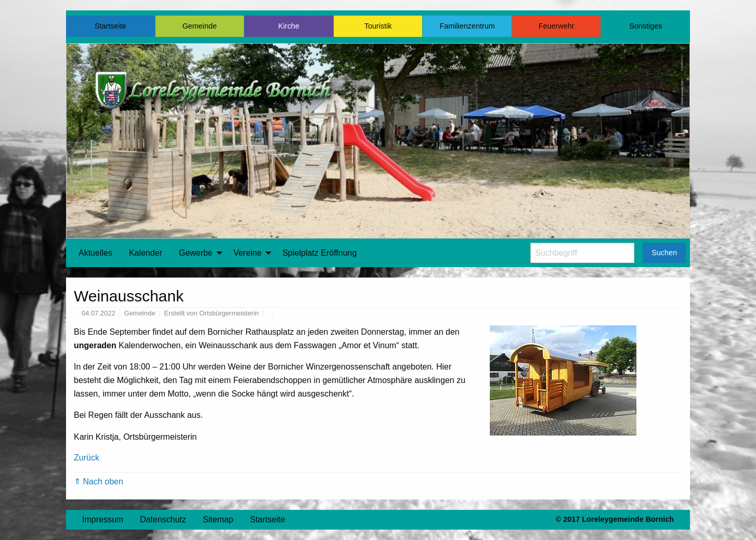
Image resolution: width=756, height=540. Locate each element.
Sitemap (218, 519)
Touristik (378, 26)
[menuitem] (95, 253)
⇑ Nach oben (99, 482)
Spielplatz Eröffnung (320, 253)
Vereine (247, 253)
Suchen (664, 253)
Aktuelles (95, 253)
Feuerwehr (557, 26)
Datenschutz (163, 519)
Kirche (289, 26)
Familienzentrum (467, 26)
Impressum (103, 519)
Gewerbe (196, 253)
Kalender (146, 253)
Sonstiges (646, 26)
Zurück (87, 458)
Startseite (110, 26)
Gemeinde (200, 26)
